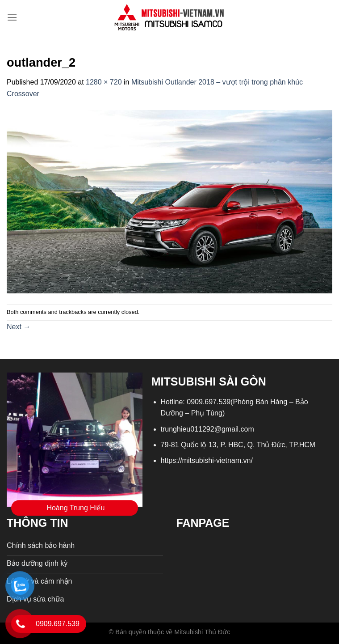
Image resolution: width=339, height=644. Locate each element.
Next (19, 327)
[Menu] (12, 17)
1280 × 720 (104, 82)
